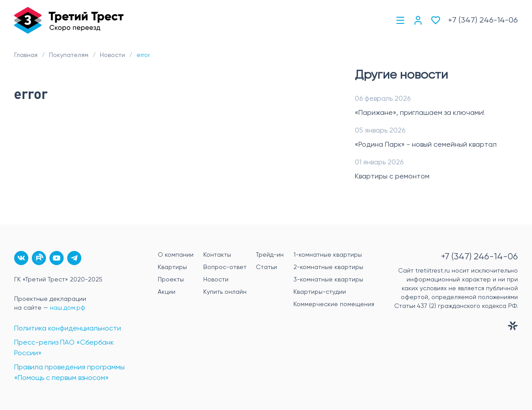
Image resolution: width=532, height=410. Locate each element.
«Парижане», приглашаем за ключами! (420, 113)
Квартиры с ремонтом (392, 177)
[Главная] (69, 20)
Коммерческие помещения (334, 304)
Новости (216, 280)
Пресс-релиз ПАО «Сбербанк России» (64, 348)
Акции (167, 292)
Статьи (266, 267)
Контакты (217, 255)
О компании (176, 255)
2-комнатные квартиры (328, 267)
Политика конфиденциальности (68, 329)
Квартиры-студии (320, 292)
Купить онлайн (225, 292)
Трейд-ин (270, 255)
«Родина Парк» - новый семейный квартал (426, 145)
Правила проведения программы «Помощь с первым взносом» (69, 373)
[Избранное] (436, 20)
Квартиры (172, 267)
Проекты (171, 280)
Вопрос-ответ (225, 267)
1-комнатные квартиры (328, 255)
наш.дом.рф (68, 308)
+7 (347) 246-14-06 (483, 20)
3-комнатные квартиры (328, 280)
